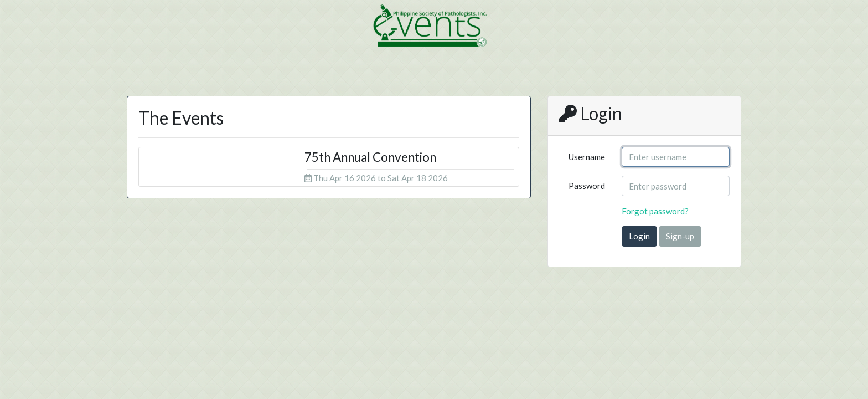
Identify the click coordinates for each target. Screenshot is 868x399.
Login (639, 236)
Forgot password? (655, 211)
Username (587, 157)
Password (587, 186)
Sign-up (680, 236)
